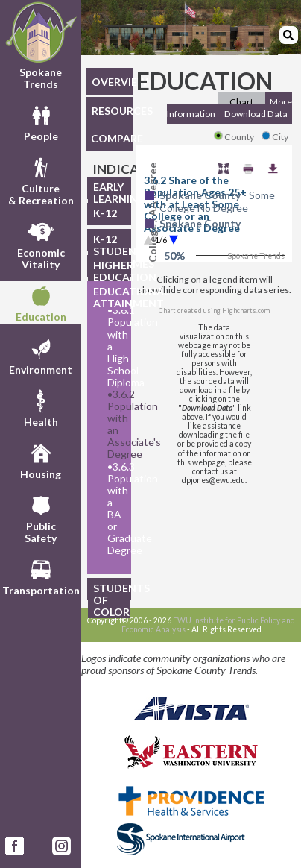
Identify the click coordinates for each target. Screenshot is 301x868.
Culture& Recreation (41, 180)
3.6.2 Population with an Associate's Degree (115, 424)
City (275, 137)
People (41, 122)
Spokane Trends (41, 45)
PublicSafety (41, 518)
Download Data (256, 114)
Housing (41, 459)
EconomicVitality (41, 244)
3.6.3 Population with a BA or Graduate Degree (115, 509)
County (234, 137)
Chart (241, 102)
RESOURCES (112, 111)
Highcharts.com (246, 311)
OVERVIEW (112, 82)
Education (41, 302)
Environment (41, 355)
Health (41, 407)
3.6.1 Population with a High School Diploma (115, 346)
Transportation (41, 576)
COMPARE (111, 138)
